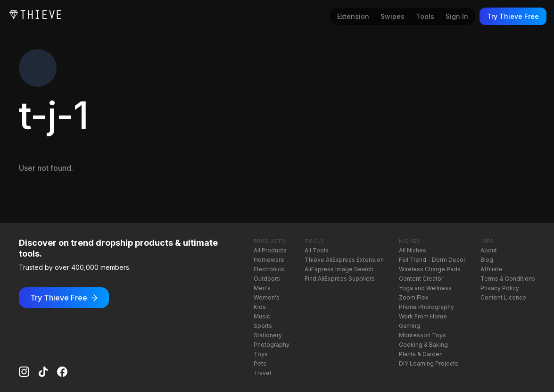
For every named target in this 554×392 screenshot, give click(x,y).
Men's (262, 288)
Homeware (269, 260)
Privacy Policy (500, 288)
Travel (262, 373)
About (489, 250)
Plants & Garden (421, 354)
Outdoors (267, 279)
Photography (272, 345)
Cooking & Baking (423, 345)
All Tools (317, 250)
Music (262, 316)
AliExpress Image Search (339, 269)
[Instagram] (24, 372)
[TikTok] (43, 372)
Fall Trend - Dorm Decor (432, 260)
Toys (261, 354)
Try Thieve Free (513, 16)
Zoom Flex (414, 297)
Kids (260, 307)
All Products (270, 250)
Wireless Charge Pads (430, 269)
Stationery (268, 335)
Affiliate (491, 269)
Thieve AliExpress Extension (344, 260)
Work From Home (423, 316)
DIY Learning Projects (429, 363)
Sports (263, 326)
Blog (487, 260)
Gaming (409, 326)
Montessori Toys (422, 335)
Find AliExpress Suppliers (340, 279)
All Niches (413, 250)
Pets (260, 363)
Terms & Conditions (508, 279)
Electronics (269, 269)
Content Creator (421, 279)
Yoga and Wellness (425, 288)
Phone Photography (426, 307)
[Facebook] (62, 372)
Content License (503, 297)
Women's (267, 297)
